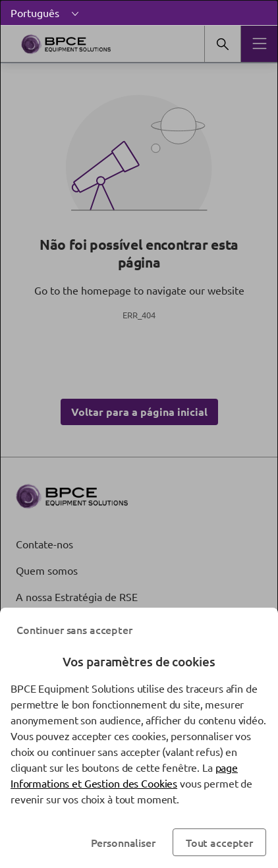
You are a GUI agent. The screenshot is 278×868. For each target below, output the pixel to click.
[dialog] (139, 434)
